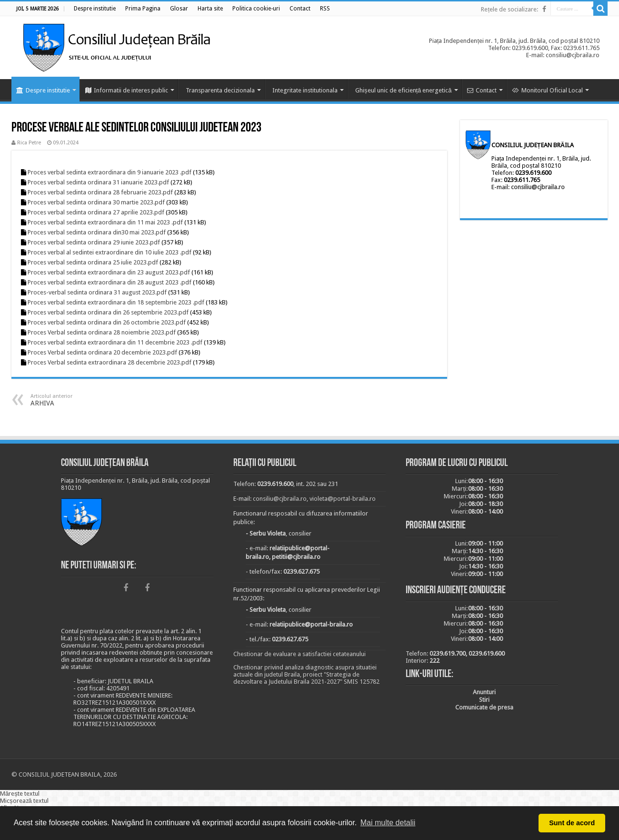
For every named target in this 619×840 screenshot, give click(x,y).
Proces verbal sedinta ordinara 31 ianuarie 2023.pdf (98, 182)
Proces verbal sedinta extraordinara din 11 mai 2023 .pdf (105, 222)
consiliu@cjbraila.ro (538, 187)
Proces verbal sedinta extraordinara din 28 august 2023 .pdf (110, 282)
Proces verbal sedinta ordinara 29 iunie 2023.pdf (94, 242)
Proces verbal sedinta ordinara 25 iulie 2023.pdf (93, 262)
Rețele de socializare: (509, 9)
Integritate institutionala (305, 90)
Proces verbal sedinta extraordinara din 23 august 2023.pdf (109, 272)
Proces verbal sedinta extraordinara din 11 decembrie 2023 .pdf (115, 342)
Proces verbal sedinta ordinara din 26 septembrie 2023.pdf (108, 312)
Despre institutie (43, 90)
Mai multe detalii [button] (388, 823)
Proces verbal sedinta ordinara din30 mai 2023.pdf (97, 232)
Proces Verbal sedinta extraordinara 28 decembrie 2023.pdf (110, 362)
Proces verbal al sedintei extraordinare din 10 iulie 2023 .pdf (110, 252)
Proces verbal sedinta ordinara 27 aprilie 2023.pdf (96, 212)
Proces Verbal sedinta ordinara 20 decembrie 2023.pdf (102, 352)
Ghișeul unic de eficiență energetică (404, 90)
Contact (482, 90)
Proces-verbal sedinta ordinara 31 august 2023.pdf (97, 292)
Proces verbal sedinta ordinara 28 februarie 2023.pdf (100, 192)
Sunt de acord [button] (572, 823)
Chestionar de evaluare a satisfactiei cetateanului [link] (300, 654)
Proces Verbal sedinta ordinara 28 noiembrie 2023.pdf (102, 332)
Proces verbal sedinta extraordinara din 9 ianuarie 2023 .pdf (110, 172)
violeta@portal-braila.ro (343, 499)
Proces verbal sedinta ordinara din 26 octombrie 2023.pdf (107, 322)
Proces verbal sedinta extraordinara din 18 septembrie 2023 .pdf (116, 302)
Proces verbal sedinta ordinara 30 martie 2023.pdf (96, 202)
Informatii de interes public (127, 90)
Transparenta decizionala (220, 90)
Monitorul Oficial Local (547, 90)
